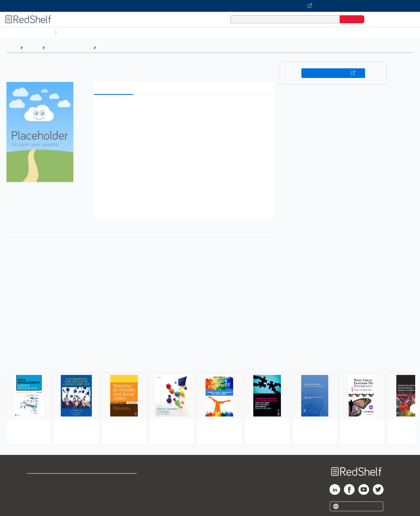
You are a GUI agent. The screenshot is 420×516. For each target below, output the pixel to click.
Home (12, 48)
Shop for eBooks (44, 480)
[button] (185, 107)
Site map (36, 506)
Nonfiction (325, 33)
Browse (32, 48)
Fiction (303, 33)
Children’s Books (355, 33)
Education (108, 48)
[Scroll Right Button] (415, 409)
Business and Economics (208, 33)
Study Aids (72, 33)
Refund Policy (114, 489)
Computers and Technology (153, 33)
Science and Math (105, 33)
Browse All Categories (28, 33)
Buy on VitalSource (333, 73)
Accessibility (113, 497)
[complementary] (210, 399)
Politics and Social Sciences (264, 33)
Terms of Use (114, 480)
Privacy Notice (42, 497)
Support (35, 489)
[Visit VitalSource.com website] (210, 6)
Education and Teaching (69, 48)
